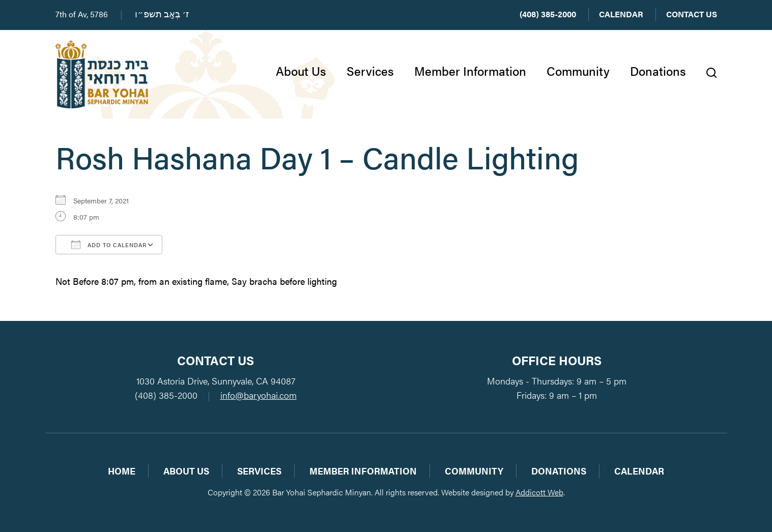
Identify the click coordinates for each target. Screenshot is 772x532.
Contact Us (692, 14)
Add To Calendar (109, 245)
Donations (658, 71)
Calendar (621, 14)
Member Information (470, 71)
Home (122, 471)
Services (370, 71)
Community (578, 71)
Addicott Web (539, 492)
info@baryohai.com (259, 395)
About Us (301, 71)
